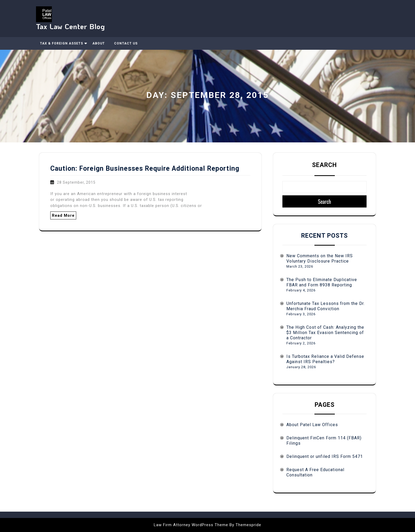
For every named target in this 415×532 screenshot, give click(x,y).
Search (324, 165)
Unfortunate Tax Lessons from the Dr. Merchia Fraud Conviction (326, 306)
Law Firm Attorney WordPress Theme (191, 525)
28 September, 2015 (76, 182)
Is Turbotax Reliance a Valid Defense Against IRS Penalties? (325, 359)
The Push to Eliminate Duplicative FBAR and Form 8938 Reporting (322, 282)
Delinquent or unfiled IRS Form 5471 (325, 456)
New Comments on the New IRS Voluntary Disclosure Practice (320, 258)
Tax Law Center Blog (71, 26)
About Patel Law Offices (312, 425)
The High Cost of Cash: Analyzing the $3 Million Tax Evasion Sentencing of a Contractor (325, 333)
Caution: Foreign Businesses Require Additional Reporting (145, 168)
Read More (63, 215)
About (99, 43)
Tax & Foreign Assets (62, 43)
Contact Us (126, 43)
